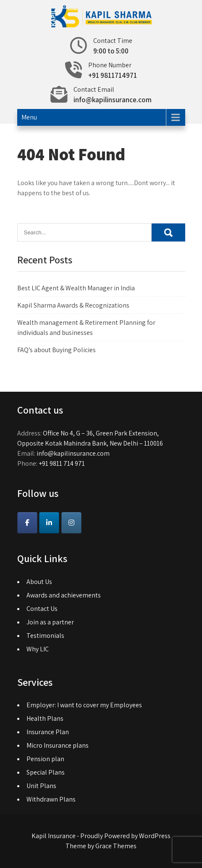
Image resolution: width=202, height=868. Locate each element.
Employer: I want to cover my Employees (84, 705)
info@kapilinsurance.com (113, 100)
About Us (39, 582)
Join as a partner (50, 622)
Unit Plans (41, 786)
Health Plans (45, 718)
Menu (29, 117)
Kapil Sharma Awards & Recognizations (73, 305)
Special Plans (46, 772)
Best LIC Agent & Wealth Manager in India (76, 288)
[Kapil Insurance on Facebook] (27, 523)
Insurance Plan (48, 732)
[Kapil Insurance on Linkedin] (49, 523)
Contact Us (42, 609)
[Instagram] (71, 523)
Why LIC (38, 649)
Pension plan (45, 759)
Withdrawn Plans (51, 799)
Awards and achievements (64, 595)
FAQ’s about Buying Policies (56, 350)
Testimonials (45, 636)
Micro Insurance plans (58, 745)
